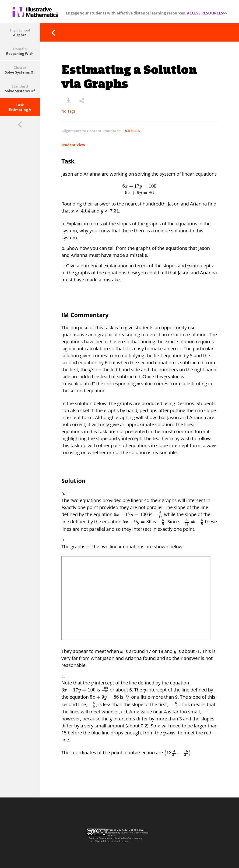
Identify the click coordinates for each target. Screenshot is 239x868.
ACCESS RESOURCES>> (207, 13)
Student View (73, 145)
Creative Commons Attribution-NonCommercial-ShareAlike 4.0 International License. (115, 840)
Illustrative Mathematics (134, 833)
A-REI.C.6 (132, 131)
